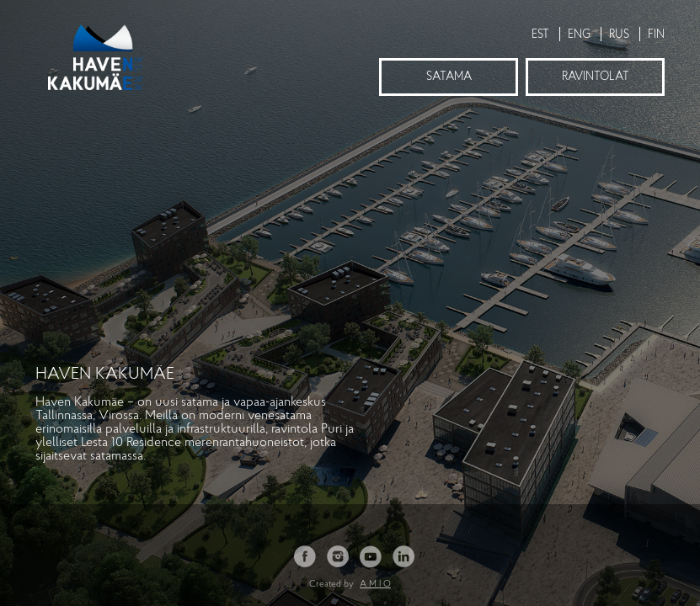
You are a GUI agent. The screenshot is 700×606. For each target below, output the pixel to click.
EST (540, 35)
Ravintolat (596, 77)
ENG (579, 35)
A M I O (375, 585)
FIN (656, 35)
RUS (619, 35)
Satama (449, 77)
